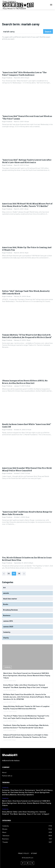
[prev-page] (4, 574)
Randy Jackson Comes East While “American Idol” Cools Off (27, 425)
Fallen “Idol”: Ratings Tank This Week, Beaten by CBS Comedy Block (26, 292)
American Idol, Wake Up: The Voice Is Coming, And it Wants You (27, 248)
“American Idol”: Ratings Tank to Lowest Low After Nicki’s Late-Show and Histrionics (27, 161)
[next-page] (24, 574)
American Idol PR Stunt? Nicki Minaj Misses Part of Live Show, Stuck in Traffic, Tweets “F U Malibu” (27, 205)
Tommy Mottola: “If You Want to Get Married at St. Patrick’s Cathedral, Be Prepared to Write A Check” (27, 336)
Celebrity (7, 667)
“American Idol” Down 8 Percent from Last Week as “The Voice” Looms (27, 117)
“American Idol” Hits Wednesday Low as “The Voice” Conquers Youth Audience (24, 73)
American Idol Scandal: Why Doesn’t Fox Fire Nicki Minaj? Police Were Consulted (27, 469)
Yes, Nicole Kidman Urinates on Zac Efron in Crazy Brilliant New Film (27, 559)
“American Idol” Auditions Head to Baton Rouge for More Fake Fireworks (27, 513)
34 (19, 573)
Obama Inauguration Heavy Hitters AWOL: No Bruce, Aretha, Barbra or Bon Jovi (25, 382)
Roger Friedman (7, 78)
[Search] (48, 31)
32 (9, 573)
